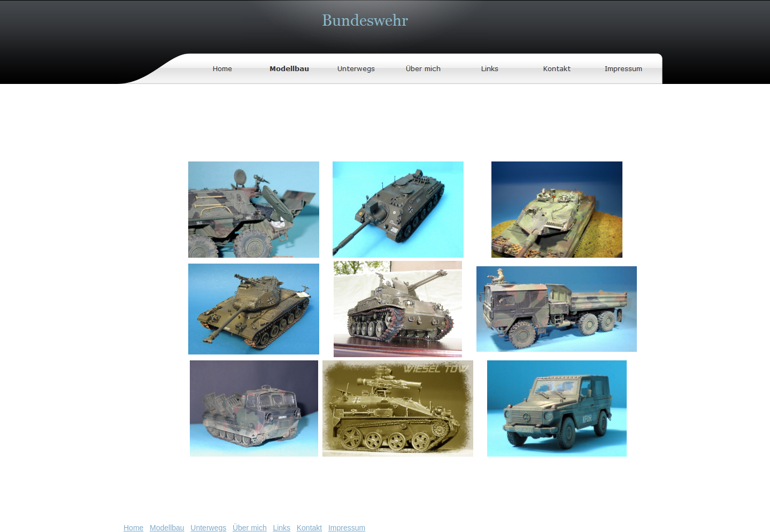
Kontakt (309, 528)
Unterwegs (208, 528)
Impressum (347, 528)
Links (282, 528)
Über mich (250, 528)
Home (133, 528)
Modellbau (167, 528)
